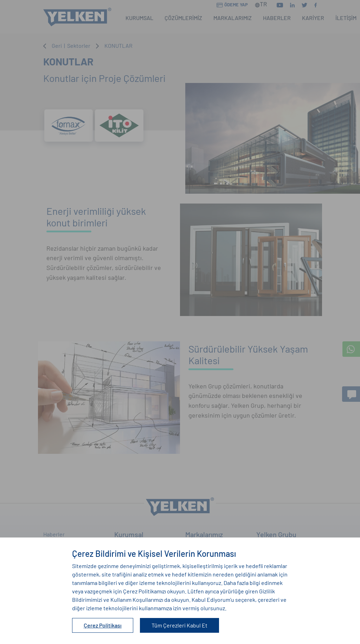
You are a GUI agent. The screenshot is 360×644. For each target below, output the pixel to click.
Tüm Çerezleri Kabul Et (179, 625)
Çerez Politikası (103, 625)
